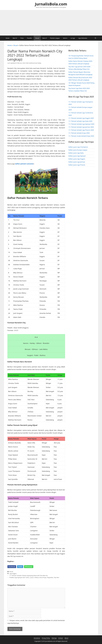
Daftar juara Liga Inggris (77, 159)
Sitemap (54, 638)
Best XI (15, 38)
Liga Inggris (13, 574)
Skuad (37, 38)
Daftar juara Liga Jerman (77, 162)
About (66, 638)
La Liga (73, 38)
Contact (61, 638)
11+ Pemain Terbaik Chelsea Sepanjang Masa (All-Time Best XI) (28, 575)
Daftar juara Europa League (78, 150)
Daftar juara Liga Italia (76, 153)
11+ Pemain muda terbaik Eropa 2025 (81, 136)
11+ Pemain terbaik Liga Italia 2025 (80, 121)
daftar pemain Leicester (24, 164)
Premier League (55, 38)
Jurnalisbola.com (50, 641)
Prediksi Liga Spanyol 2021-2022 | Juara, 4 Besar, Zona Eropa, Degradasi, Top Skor (34, 577)
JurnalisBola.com (51, 4)
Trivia (22, 38)
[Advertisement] (51, 23)
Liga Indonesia (83, 38)
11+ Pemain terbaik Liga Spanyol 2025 (81, 124)
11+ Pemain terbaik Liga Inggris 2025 (81, 118)
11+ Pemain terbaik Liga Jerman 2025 (81, 127)
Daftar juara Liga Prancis (77, 165)
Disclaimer (37, 638)
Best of (45, 38)
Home (8, 38)
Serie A (65, 38)
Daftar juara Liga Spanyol (77, 156)
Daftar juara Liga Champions (78, 147)
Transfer (29, 38)
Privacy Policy (46, 638)
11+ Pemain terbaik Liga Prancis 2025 (81, 130)
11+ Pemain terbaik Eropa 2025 (79, 133)
